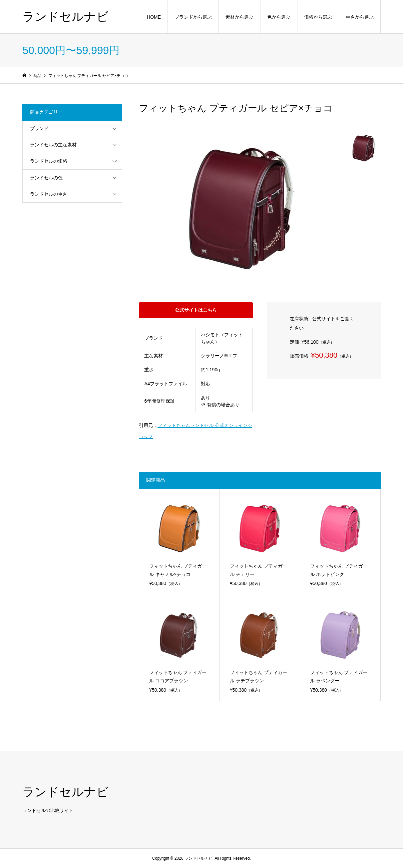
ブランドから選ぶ (193, 17)
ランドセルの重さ (49, 194)
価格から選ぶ (318, 17)
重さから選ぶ (360, 17)
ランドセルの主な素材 (53, 145)
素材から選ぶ (239, 17)
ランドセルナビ (65, 16)
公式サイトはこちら (196, 310)
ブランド (39, 128)
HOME (154, 17)
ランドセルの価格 (49, 161)
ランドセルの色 (46, 178)
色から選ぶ (279, 17)
